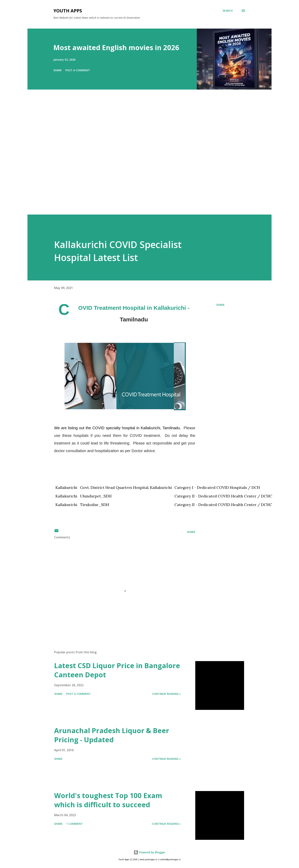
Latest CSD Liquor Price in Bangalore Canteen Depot (117, 670)
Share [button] (58, 70)
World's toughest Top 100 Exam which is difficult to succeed (108, 800)
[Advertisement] (142, 157)
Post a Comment (78, 70)
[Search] (228, 11)
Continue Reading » (166, 694)
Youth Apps (68, 11)
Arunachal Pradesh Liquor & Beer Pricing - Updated (112, 735)
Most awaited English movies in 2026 (116, 48)
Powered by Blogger (149, 852)
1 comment (74, 824)
